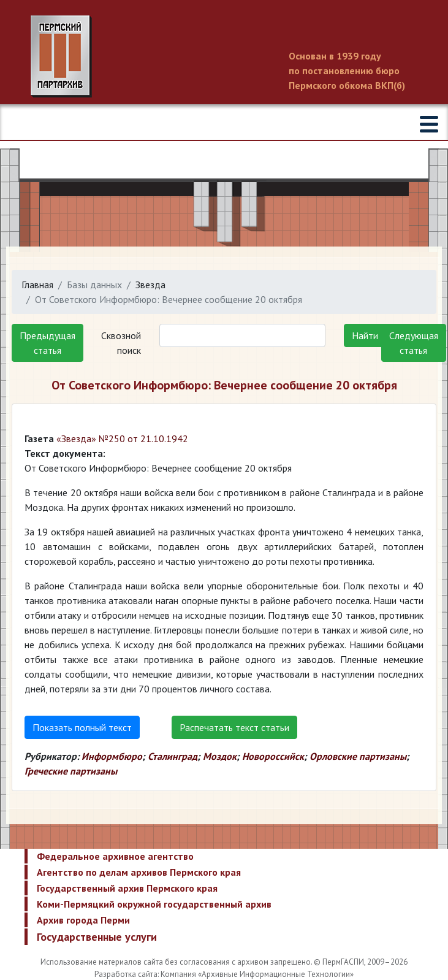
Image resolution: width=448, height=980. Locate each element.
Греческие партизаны (71, 771)
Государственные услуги (97, 937)
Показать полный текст (82, 727)
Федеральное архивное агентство (115, 856)
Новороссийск (273, 756)
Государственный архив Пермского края (127, 888)
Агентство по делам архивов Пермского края (139, 872)
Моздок (220, 756)
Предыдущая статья (47, 343)
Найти (365, 335)
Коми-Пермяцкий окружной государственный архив (154, 904)
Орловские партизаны (358, 756)
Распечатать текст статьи (234, 727)
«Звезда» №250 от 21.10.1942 (122, 438)
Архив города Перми (83, 920)
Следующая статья (414, 343)
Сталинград (173, 756)
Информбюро (112, 756)
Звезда (150, 285)
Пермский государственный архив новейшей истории (224, 56)
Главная (37, 285)
